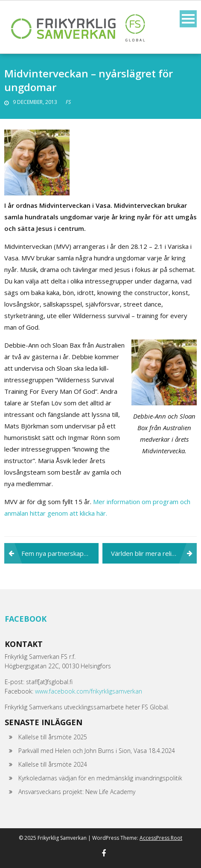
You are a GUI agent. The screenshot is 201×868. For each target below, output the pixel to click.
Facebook (26, 619)
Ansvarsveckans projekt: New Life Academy (77, 792)
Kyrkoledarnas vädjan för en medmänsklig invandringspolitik (100, 778)
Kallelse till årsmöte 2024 (53, 764)
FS (68, 102)
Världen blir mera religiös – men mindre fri (154, 553)
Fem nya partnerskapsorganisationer (60, 553)
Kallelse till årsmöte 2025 (53, 737)
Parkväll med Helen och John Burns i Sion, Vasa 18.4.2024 (97, 751)
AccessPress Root (161, 838)
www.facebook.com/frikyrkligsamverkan (89, 691)
